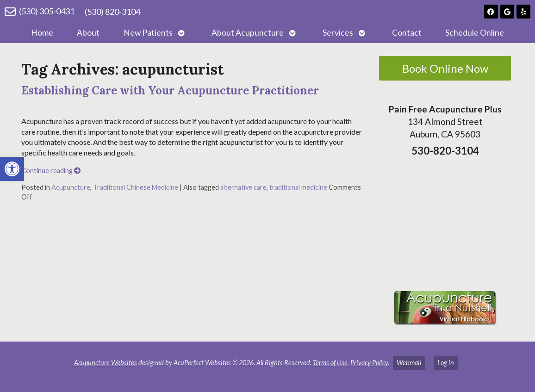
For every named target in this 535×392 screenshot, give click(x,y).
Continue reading (51, 171)
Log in (446, 363)
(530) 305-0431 (47, 11)
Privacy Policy (369, 363)
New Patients (148, 33)
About (88, 33)
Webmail (409, 363)
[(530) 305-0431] (10, 12)
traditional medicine (298, 187)
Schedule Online (475, 33)
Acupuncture (71, 187)
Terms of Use (330, 363)
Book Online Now (445, 68)
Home (42, 33)
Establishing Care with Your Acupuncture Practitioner (170, 90)
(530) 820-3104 (112, 12)
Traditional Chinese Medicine (136, 187)
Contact (407, 33)
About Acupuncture (248, 33)
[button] (12, 169)
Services (338, 33)
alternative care (243, 187)
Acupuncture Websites (106, 363)
